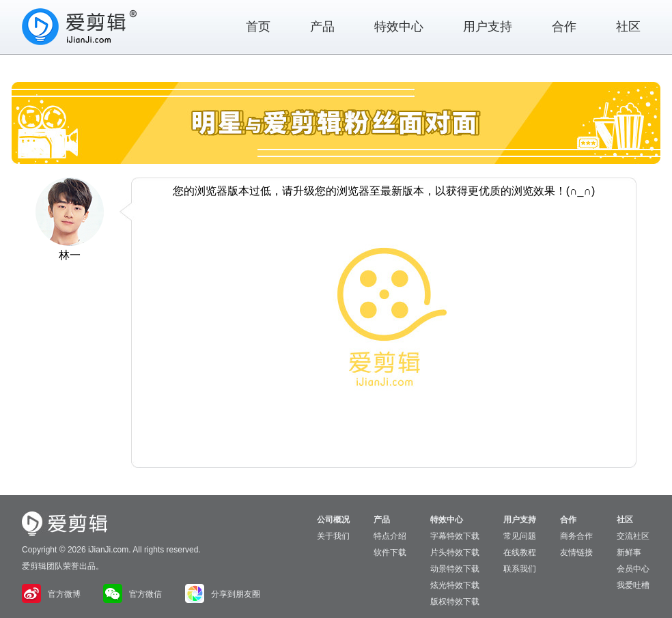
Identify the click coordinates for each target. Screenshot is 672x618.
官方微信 (132, 594)
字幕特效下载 (455, 536)
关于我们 (333, 536)
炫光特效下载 (455, 585)
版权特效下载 (455, 602)
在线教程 (520, 552)
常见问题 (520, 536)
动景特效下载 (455, 569)
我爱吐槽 (633, 585)
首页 (258, 27)
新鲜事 (629, 552)
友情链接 (576, 552)
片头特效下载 (455, 552)
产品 (322, 27)
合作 (564, 27)
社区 (628, 27)
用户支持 (488, 27)
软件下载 (390, 552)
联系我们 (520, 569)
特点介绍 (390, 536)
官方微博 (51, 594)
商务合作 (576, 536)
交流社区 (633, 536)
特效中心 (399, 27)
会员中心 (633, 569)
